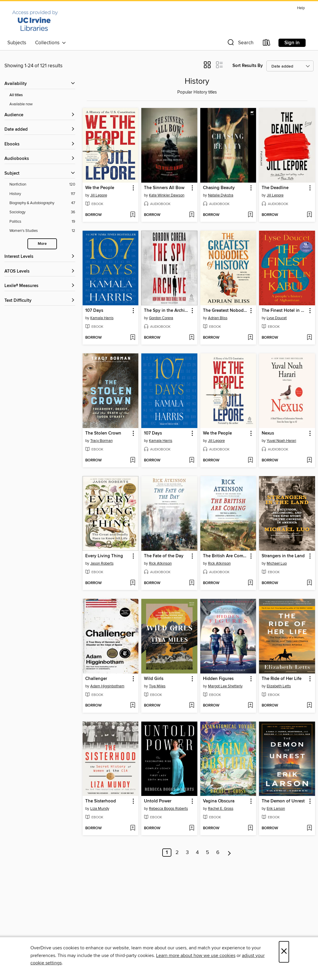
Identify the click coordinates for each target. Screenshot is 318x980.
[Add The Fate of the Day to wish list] (192, 583)
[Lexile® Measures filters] (40, 286)
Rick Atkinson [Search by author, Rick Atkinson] (160, 563)
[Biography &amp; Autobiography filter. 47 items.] (42, 203)
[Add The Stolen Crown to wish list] (133, 460)
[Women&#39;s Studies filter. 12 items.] (42, 231)
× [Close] (284, 952)
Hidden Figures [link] (218, 679)
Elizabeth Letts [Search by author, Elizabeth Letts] (279, 686)
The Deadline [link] (275, 188)
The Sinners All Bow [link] (164, 188)
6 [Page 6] (218, 853)
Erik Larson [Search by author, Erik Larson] (276, 809)
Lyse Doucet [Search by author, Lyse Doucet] (277, 318)
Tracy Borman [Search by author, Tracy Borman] (101, 441)
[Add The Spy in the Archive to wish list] (192, 338)
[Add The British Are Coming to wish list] (250, 583)
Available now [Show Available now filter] (21, 104)
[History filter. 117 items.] (42, 194)
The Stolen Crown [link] (103, 433)
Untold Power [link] (158, 801)
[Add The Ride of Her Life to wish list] (309, 706)
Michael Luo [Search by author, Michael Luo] (277, 563)
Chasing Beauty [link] (219, 188)
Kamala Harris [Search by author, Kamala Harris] (102, 318)
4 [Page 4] (197, 853)
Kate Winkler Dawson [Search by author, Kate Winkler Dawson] (167, 195)
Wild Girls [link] (154, 679)
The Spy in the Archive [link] (167, 311)
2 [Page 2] (177, 853)
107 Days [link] (94, 311)
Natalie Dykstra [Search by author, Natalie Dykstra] (221, 195)
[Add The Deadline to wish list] (309, 215)
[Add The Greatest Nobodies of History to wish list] (250, 338)
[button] (240, 44)
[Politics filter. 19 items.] (42, 222)
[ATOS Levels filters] (40, 272)
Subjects (17, 43)
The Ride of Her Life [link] (282, 679)
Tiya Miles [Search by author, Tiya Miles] (157, 686)
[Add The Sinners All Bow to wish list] (192, 215)
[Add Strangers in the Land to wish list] (309, 583)
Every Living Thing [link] (104, 556)
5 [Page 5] (208, 853)
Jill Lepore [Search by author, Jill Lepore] (99, 195)
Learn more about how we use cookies (196, 956)
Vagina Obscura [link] (219, 801)
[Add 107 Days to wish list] (133, 338)
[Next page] (229, 853)
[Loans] (267, 44)
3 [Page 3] (187, 853)
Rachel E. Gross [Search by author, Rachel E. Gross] (221, 809)
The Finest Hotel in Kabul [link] (284, 311)
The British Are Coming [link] (226, 556)
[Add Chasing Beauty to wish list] (250, 215)
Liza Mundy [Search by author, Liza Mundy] (100, 809)
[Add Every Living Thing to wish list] (133, 583)
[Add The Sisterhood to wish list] (133, 828)
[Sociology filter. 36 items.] (42, 212)
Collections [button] (51, 43)
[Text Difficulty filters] (40, 301)
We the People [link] (100, 188)
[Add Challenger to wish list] (133, 706)
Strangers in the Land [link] (283, 556)
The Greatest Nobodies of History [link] (226, 311)
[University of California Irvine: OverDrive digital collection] (35, 20)
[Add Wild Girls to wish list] (192, 706)
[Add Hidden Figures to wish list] (250, 706)
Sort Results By (248, 66)
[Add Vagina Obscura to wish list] (250, 828)
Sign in (292, 43)
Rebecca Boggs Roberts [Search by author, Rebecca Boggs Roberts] (168, 809)
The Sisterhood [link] (101, 801)
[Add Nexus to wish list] (309, 460)
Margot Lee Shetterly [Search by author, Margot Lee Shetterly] (225, 686)
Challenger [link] (96, 679)
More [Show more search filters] (42, 244)
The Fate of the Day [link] (164, 556)
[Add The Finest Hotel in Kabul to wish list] (309, 338)
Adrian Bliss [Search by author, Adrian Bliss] (218, 318)
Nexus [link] (268, 433)
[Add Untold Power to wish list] (192, 828)
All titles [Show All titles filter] (16, 95)
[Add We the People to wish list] (133, 215)
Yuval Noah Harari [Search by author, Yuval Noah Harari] (281, 441)
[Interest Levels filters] (40, 257)
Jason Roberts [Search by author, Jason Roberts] (102, 563)
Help (301, 8)
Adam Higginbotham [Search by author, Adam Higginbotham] (107, 686)
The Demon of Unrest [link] (283, 801)
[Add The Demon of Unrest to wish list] (309, 828)
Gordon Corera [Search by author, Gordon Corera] (161, 318)
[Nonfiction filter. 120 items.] (42, 185)
